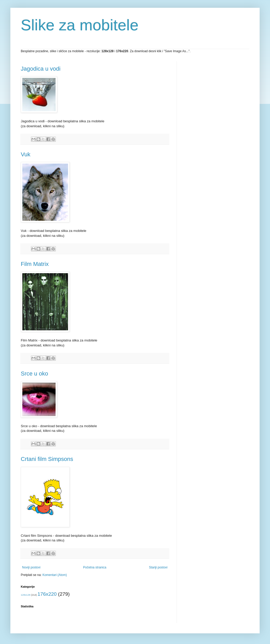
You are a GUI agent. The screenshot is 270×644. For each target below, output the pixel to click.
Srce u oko (34, 374)
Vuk (26, 154)
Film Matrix (35, 264)
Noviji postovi (31, 567)
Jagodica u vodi (41, 69)
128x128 (26, 595)
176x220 (47, 594)
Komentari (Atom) (55, 575)
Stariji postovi (158, 567)
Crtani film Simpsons (47, 459)
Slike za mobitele (80, 25)
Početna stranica (95, 567)
